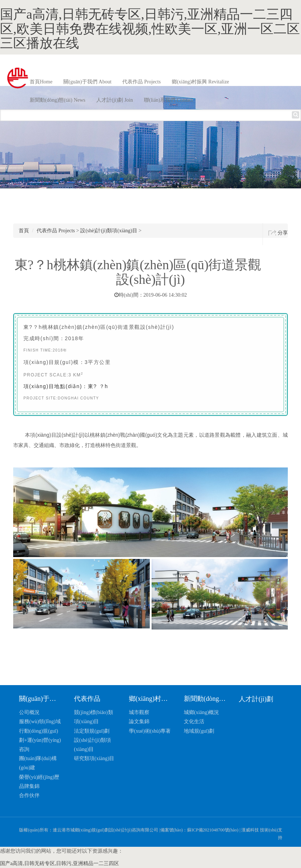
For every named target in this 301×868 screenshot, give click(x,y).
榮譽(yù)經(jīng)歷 (39, 777)
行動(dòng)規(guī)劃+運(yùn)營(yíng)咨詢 (40, 740)
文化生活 (194, 722)
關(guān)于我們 (87, 82)
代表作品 (142, 82)
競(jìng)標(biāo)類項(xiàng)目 (94, 717)
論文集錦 (139, 722)
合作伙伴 (29, 795)
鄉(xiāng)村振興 (200, 82)
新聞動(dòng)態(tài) (57, 100)
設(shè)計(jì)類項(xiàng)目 (109, 231)
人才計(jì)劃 (115, 100)
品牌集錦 (29, 786)
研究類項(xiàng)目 (94, 758)
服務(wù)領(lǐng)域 (40, 722)
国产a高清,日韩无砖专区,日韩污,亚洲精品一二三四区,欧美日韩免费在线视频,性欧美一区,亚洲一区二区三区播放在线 (150, 29)
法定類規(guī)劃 (92, 731)
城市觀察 (139, 712)
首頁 (41, 82)
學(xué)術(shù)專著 (150, 731)
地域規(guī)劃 (199, 731)
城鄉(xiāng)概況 (201, 712)
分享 (283, 233)
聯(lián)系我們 (168, 100)
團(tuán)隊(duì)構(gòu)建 (38, 763)
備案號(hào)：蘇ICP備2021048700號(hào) (199, 830)
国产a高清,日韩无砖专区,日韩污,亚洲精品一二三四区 (60, 863)
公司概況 (29, 712)
